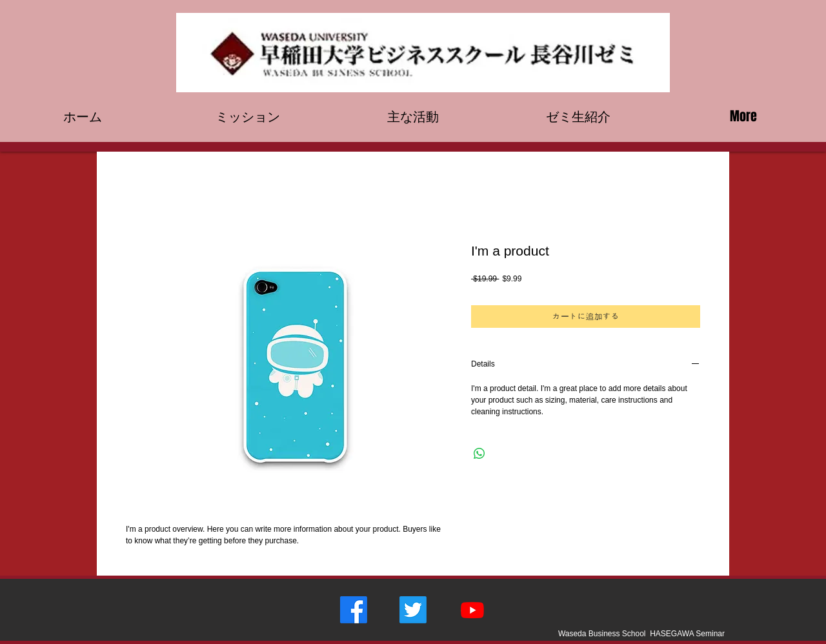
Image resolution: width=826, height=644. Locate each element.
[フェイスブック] (354, 610)
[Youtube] (472, 610)
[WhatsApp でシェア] (479, 454)
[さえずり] (413, 610)
